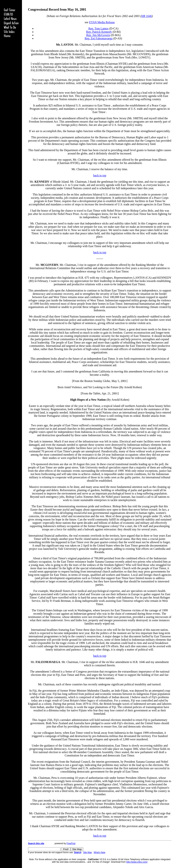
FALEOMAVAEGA (48, 662)
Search (78, 852)
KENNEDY (42, 182)
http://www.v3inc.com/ (137, 862)
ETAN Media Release (102, 22)
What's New (100, 852)
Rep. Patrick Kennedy (99, 32)
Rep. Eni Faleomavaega (99, 38)
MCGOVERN (49, 265)
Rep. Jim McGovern (98, 35)
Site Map (88, 852)
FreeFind (71, 843)
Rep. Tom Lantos (98, 28)
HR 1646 (146, 16)
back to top (100, 175)
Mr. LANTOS (65, 45)
